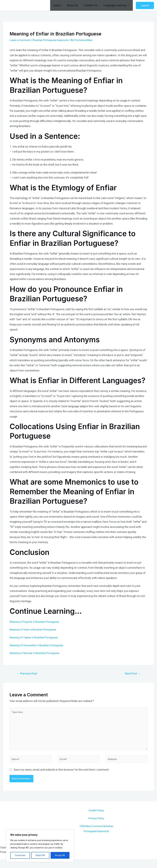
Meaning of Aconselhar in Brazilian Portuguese (38, 645)
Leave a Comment (21, 40)
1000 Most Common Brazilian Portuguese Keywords (96, 835)
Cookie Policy (96, 814)
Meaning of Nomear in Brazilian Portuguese (36, 653)
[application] (128, 5)
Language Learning (117, 5)
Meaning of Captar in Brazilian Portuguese (35, 637)
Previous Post (28, 674)
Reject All (40, 855)
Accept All (60, 855)
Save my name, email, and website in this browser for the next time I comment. (61, 773)
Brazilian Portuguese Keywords (53, 40)
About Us (74, 5)
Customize (20, 855)
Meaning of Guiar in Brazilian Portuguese (34, 629)
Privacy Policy (96, 822)
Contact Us (92, 5)
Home (59, 5)
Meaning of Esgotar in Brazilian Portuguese (36, 622)
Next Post (132, 674)
